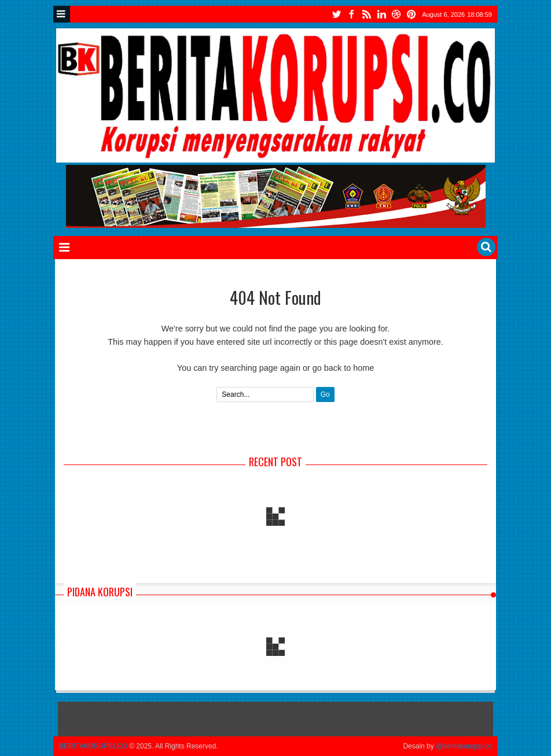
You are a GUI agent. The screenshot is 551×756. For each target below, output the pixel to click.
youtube (396, 14)
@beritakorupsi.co (464, 746)
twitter (336, 14)
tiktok (412, 14)
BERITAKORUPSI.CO (93, 746)
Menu (62, 14)
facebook (351, 14)
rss (366, 14)
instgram (381, 14)
